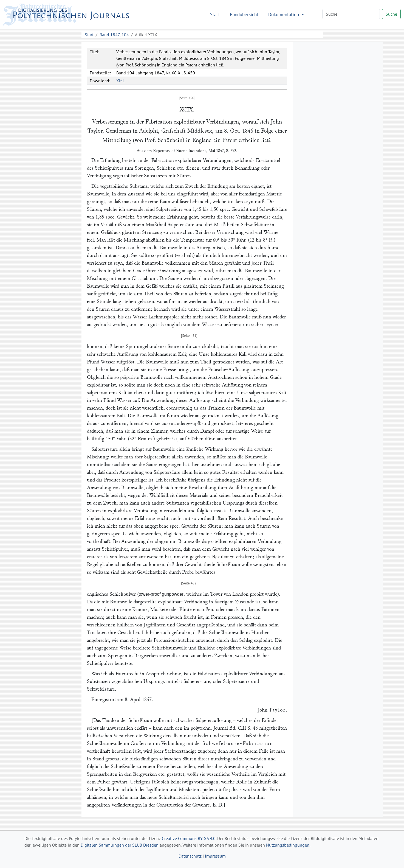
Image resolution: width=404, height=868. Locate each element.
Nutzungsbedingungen (288, 845)
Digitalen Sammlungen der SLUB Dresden (120, 845)
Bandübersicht (244, 14)
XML (121, 81)
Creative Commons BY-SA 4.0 (189, 838)
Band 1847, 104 (114, 35)
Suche (391, 14)
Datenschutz (190, 856)
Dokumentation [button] (284, 14)
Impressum (215, 856)
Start (215, 14)
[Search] (351, 14)
